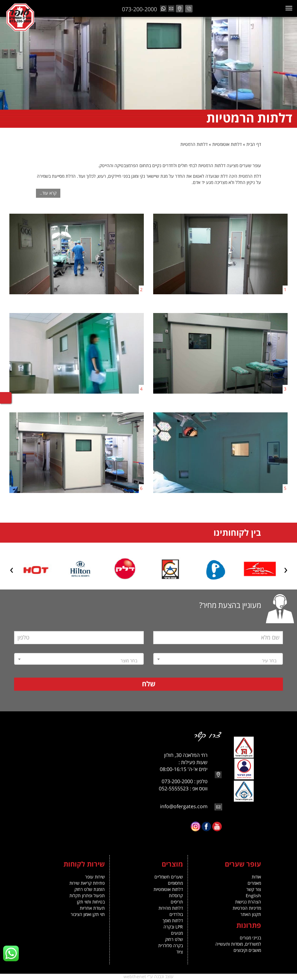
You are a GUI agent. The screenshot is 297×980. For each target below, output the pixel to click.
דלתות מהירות (171, 908)
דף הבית (254, 144)
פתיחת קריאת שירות (87, 883)
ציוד (180, 952)
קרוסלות (176, 896)
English (253, 896)
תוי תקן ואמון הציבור (88, 915)
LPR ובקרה (173, 927)
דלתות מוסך (173, 921)
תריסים (177, 902)
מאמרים (254, 883)
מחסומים (175, 883)
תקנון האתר (251, 915)
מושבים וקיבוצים (247, 950)
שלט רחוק (174, 940)
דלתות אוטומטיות (227, 144)
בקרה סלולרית (171, 946)
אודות (256, 877)
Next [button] (11, 572)
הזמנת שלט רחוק (90, 890)
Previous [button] (286, 572)
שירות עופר (95, 877)
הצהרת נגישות (248, 902)
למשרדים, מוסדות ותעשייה (238, 944)
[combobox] (218, 659)
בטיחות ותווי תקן (91, 902)
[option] (246, 569)
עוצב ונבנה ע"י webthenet (148, 977)
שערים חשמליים (169, 877)
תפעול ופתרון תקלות (87, 896)
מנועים (177, 933)
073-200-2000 (139, 9)
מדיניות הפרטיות (247, 908)
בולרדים (176, 915)
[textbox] (218, 661)
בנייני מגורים (250, 938)
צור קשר (254, 890)
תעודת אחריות (92, 908)
